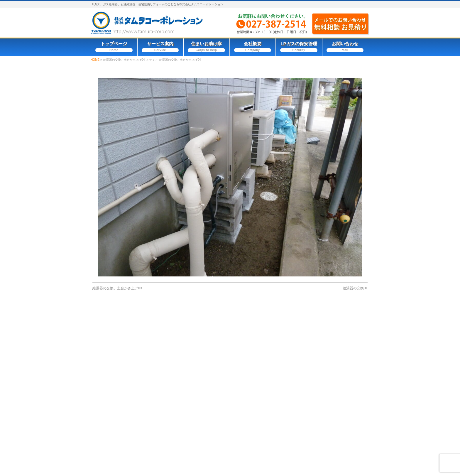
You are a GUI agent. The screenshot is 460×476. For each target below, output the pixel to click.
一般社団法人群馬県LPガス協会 (272, 437)
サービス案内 (254, 388)
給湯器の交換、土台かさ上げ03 (117, 288)
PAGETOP (356, 316)
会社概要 (250, 405)
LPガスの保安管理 (259, 413)
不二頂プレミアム (259, 446)
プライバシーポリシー (117, 364)
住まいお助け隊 (257, 397)
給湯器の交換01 (355, 288)
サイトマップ (162, 364)
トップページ (254, 380)
